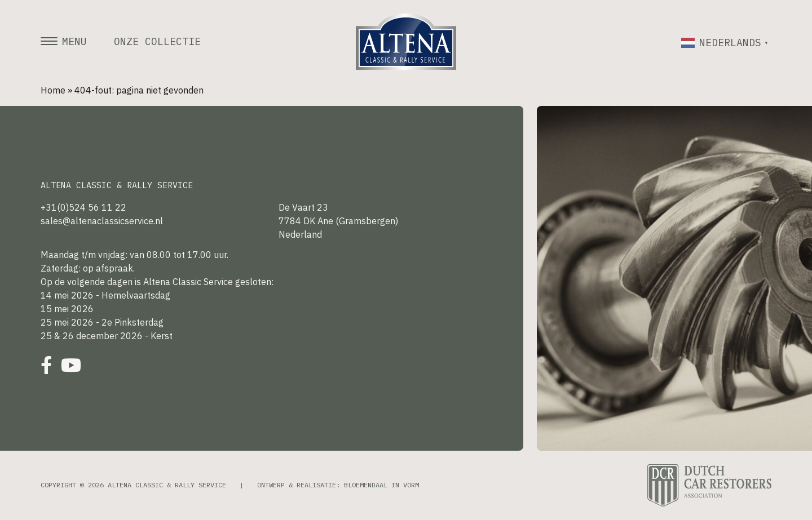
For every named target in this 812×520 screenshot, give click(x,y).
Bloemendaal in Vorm (381, 485)
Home (53, 90)
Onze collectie (157, 42)
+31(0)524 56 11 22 (83, 207)
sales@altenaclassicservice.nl (102, 221)
